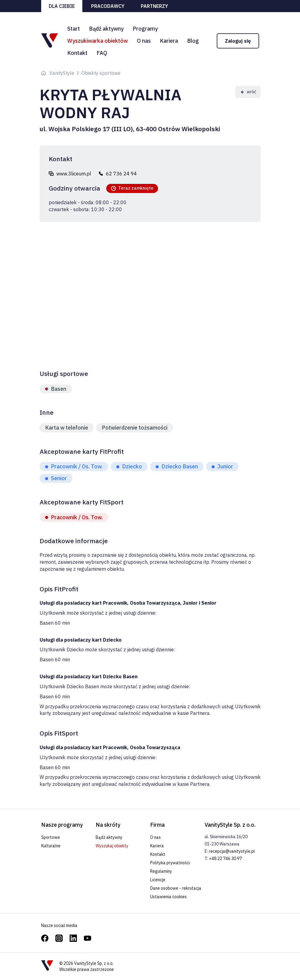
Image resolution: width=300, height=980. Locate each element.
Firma (157, 825)
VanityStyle (62, 73)
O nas (144, 41)
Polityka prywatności (170, 863)
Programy (145, 29)
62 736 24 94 (121, 174)
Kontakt (77, 53)
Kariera (169, 41)
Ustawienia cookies (168, 897)
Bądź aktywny (106, 29)
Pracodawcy (108, 6)
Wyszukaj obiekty (112, 846)
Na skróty (108, 825)
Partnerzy (154, 6)
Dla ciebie (62, 6)
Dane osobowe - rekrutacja (176, 888)
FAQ (102, 53)
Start (74, 29)
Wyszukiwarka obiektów (97, 41)
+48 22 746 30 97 (225, 859)
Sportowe (51, 837)
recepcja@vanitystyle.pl (232, 851)
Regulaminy (161, 871)
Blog (193, 41)
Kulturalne (51, 846)
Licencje (158, 880)
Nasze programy (62, 825)
